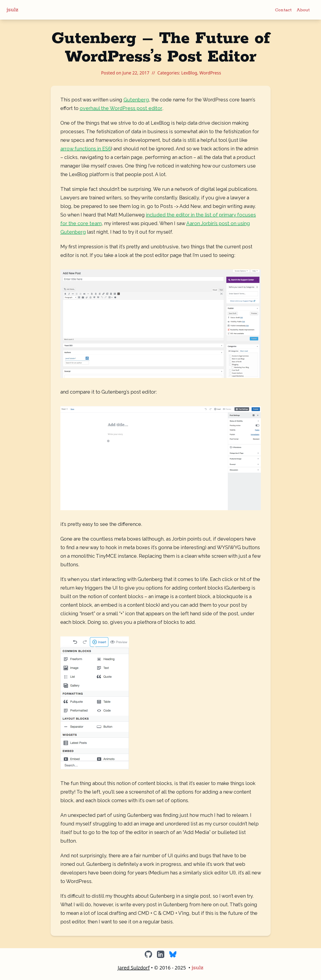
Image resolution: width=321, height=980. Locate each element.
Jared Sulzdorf (134, 968)
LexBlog (189, 73)
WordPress (210, 73)
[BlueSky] (173, 954)
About (303, 10)
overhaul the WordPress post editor (121, 108)
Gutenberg (136, 100)
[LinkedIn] (161, 954)
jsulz (12, 10)
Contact (283, 10)
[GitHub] (148, 954)
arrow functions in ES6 (86, 149)
